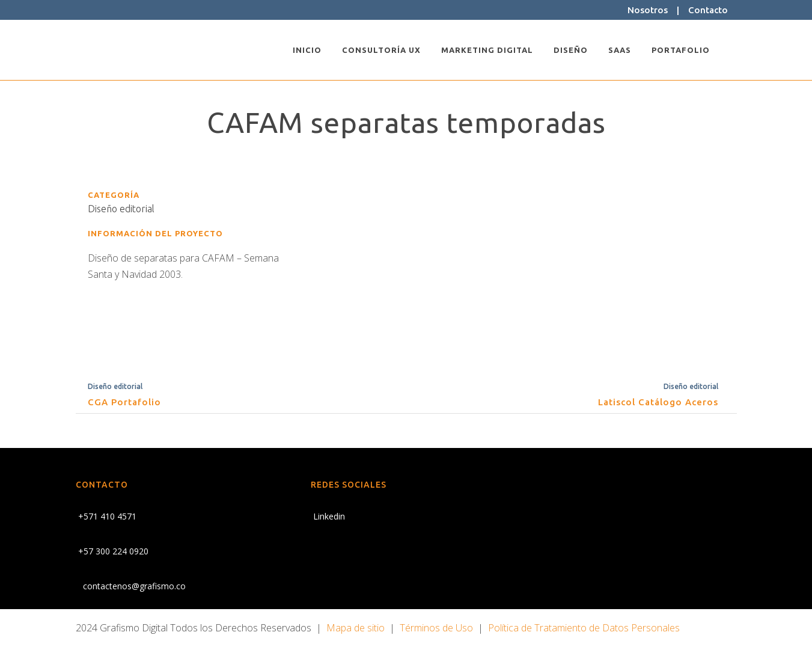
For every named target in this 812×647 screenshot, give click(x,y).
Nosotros (648, 10)
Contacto (708, 10)
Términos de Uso (436, 628)
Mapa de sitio (356, 628)
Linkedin (328, 516)
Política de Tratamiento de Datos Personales (584, 628)
